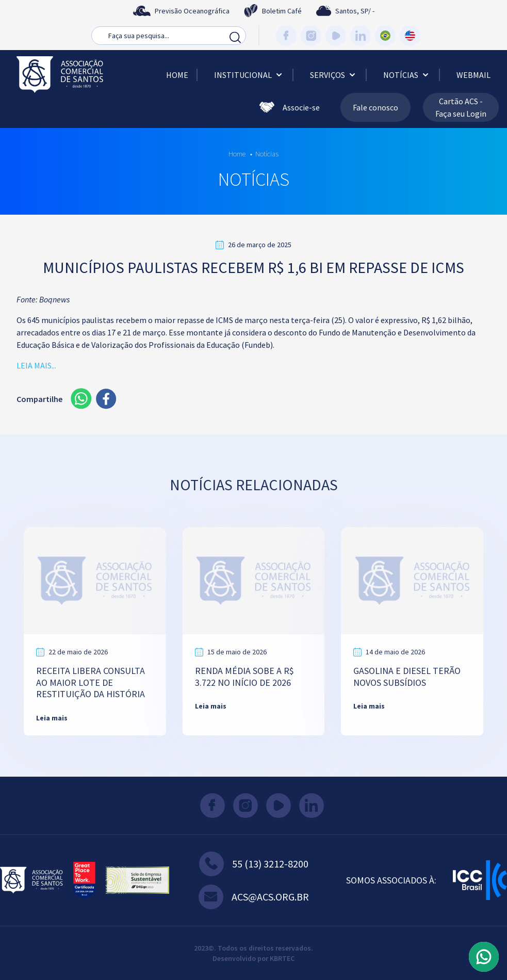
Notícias (407, 75)
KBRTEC (282, 958)
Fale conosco (375, 107)
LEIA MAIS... (36, 365)
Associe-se (290, 107)
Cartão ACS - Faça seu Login (461, 107)
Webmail (473, 75)
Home (177, 75)
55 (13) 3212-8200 (254, 864)
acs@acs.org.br (254, 897)
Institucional (249, 75)
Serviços (334, 75)
